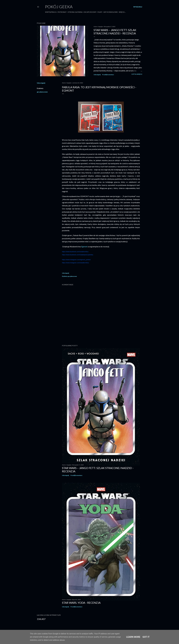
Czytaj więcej (137, 74)
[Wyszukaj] (138, 7)
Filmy (100, 12)
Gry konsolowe (111, 12)
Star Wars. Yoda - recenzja (81, 603)
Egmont (85, 246)
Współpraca (51, 12)
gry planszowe (42, 92)
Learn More (133, 637)
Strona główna (75, 12)
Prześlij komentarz (108, 75)
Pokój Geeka (59, 7)
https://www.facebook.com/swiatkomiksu (75, 252)
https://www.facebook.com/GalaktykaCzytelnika (78, 255)
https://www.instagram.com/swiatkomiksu (75, 263)
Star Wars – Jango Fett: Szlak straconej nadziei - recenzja (115, 32)
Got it (146, 637)
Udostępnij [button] (97, 75)
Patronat (62, 12)
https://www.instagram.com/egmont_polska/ (76, 260)
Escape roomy (90, 12)
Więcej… (122, 12)
